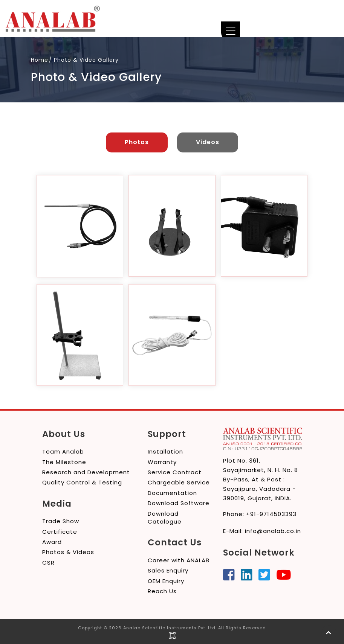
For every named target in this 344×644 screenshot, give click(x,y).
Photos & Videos (68, 552)
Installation (165, 451)
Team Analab (63, 451)
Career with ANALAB (179, 560)
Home (40, 60)
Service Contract (175, 472)
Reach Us (162, 591)
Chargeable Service (179, 482)
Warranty (162, 462)
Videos (208, 142)
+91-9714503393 (271, 514)
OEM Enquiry (166, 581)
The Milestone (64, 462)
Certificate (60, 531)
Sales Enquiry (168, 570)
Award (52, 541)
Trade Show (61, 521)
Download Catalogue (165, 517)
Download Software (179, 503)
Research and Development (86, 472)
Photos (137, 142)
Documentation (172, 493)
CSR (48, 562)
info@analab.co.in (273, 531)
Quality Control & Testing (82, 482)
